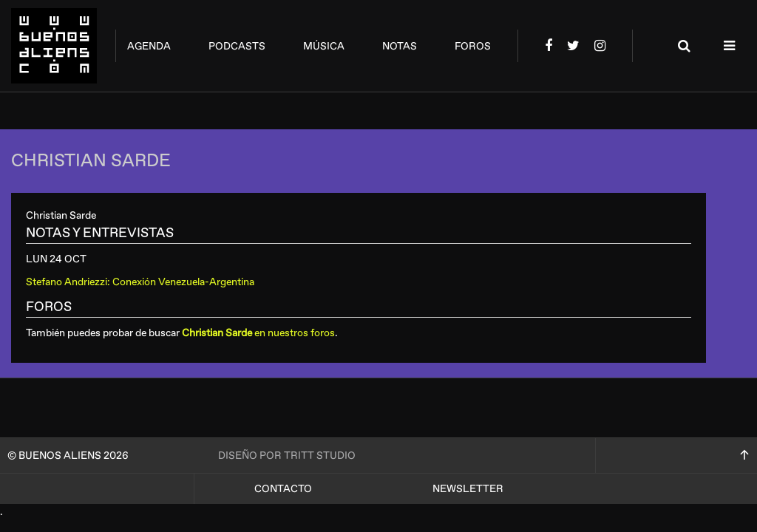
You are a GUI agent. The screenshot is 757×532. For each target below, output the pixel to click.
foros (473, 46)
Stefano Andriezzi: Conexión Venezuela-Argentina (140, 282)
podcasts (237, 46)
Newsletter (468, 489)
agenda (149, 46)
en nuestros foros (258, 333)
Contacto (283, 489)
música (324, 46)
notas (400, 46)
